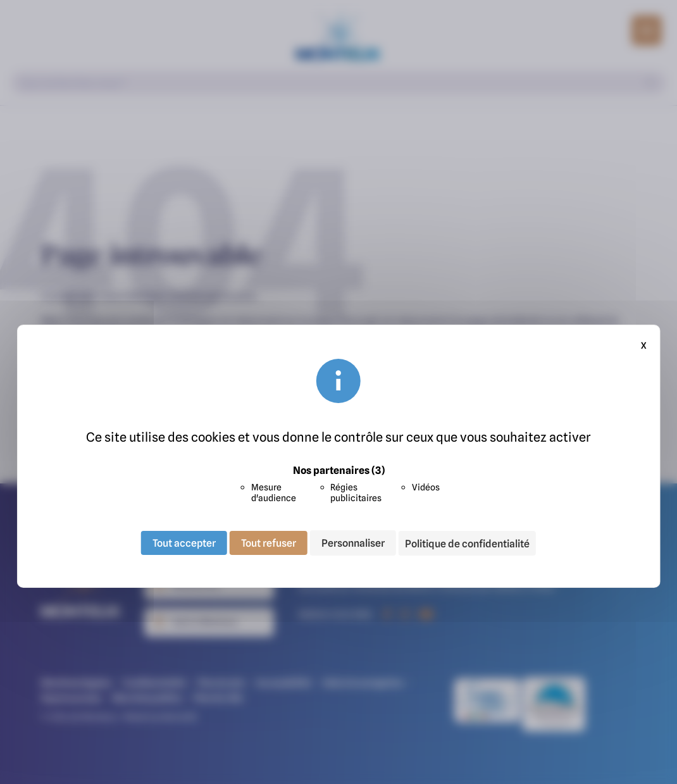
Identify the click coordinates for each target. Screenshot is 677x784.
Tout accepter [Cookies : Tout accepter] (184, 543)
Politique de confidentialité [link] (467, 544)
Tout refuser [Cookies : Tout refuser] (269, 543)
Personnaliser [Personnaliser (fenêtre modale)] (353, 543)
